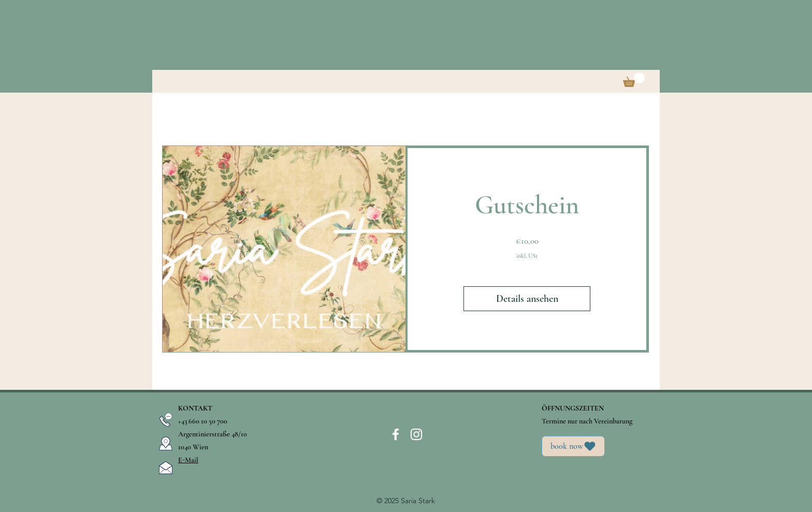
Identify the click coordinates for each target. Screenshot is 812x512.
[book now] (573, 446)
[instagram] (416, 434)
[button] (634, 80)
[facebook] (396, 434)
